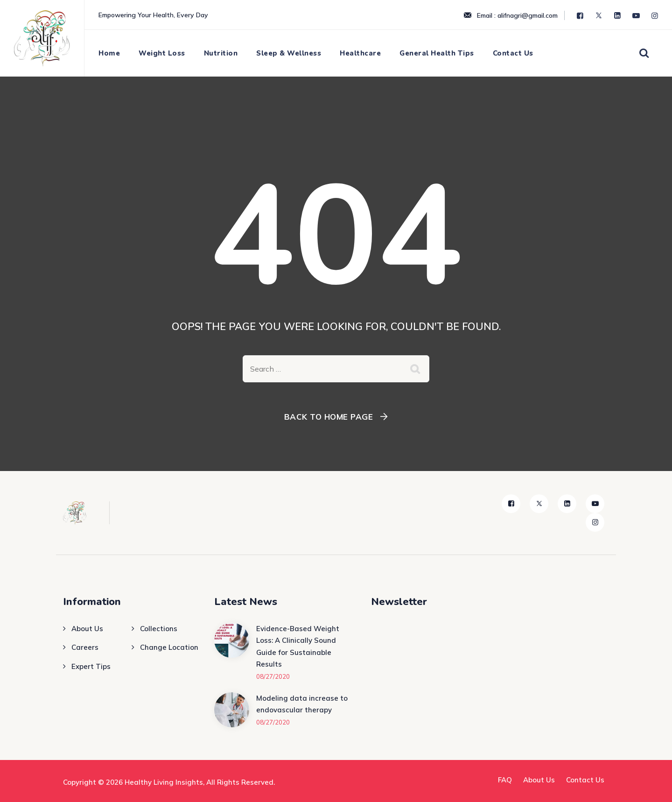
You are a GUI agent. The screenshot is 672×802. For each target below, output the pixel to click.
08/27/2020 (273, 676)
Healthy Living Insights (164, 782)
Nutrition (221, 53)
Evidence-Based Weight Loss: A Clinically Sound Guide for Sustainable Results (298, 647)
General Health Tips (437, 53)
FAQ (505, 780)
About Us (87, 629)
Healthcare (360, 53)
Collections (159, 629)
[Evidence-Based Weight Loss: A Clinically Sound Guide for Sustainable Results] (232, 652)
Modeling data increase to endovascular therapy (302, 704)
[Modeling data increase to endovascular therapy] (232, 710)
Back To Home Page (329, 417)
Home (109, 53)
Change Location (169, 647)
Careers (85, 647)
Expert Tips (91, 666)
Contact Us (513, 53)
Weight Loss (162, 53)
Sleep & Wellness (289, 53)
